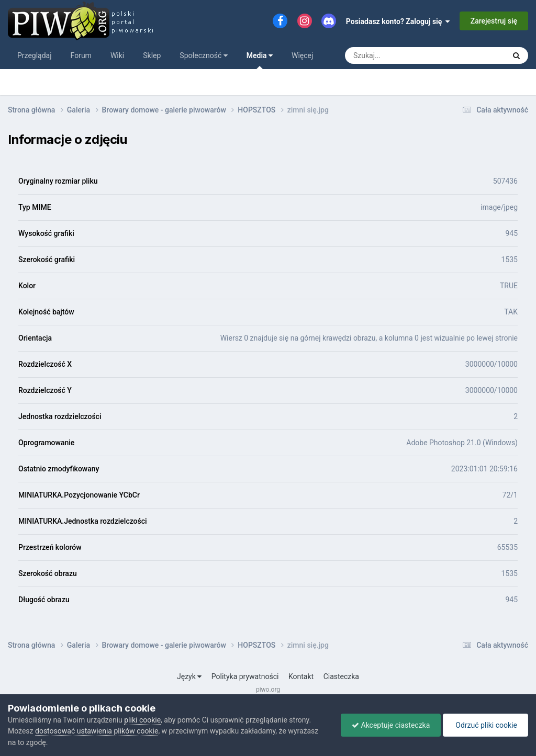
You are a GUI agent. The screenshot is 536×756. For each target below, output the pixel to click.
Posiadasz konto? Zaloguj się (398, 21)
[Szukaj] (401, 55)
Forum (81, 55)
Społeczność (203, 55)
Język (189, 676)
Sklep (152, 55)
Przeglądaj (35, 55)
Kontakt (301, 676)
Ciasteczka (341, 676)
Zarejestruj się (494, 21)
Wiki (117, 55)
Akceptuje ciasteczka (391, 725)
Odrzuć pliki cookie (485, 725)
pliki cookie (142, 720)
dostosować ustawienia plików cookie (97, 731)
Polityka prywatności (245, 676)
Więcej (302, 55)
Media (260, 60)
